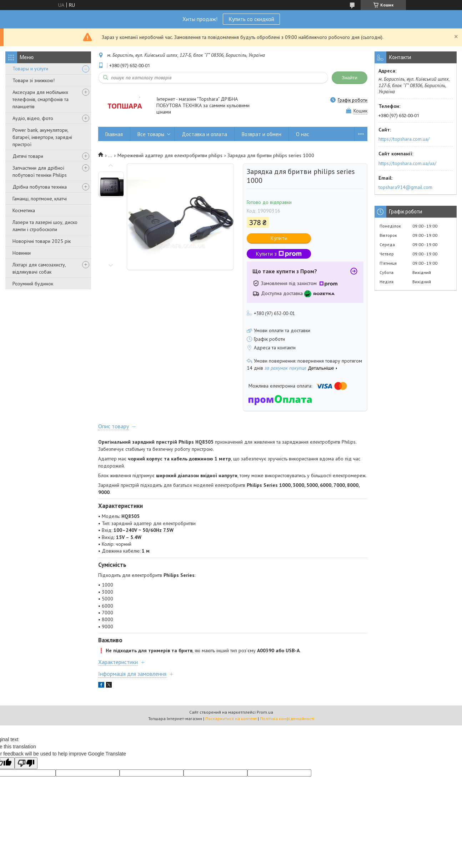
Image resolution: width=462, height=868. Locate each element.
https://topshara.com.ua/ (404, 139)
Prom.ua (265, 712)
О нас (303, 134)
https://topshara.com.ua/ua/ (407, 163)
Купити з (279, 254)
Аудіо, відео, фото (33, 118)
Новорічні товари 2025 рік (42, 241)
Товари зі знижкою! (34, 80)
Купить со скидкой (251, 19)
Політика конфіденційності (287, 719)
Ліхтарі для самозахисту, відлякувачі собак (39, 268)
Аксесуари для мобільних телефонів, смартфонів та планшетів (41, 99)
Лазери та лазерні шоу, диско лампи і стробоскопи (45, 226)
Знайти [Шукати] (350, 78)
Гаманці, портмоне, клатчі (40, 199)
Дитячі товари (28, 156)
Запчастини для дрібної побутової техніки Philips (40, 171)
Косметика (24, 210)
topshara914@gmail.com (405, 187)
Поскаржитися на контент (231, 719)
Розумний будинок (33, 284)
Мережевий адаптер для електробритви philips (170, 155)
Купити (279, 238)
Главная (114, 134)
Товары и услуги (30, 69)
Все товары (151, 134)
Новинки (22, 253)
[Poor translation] (26, 763)
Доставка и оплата (204, 134)
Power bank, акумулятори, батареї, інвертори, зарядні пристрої (42, 137)
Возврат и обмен (262, 134)
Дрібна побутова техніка (40, 187)
